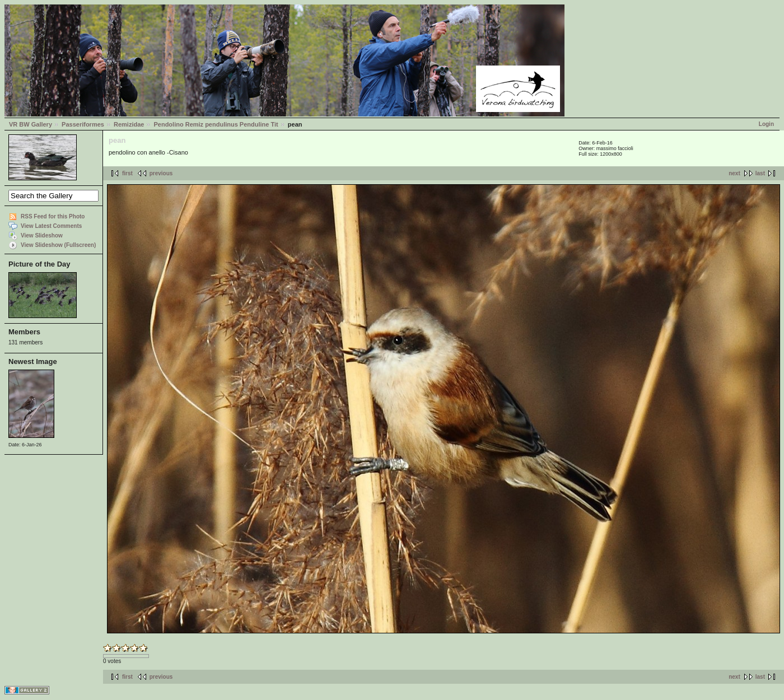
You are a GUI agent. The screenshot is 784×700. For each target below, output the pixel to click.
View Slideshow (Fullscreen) (58, 245)
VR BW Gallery (31, 124)
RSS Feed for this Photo (53, 216)
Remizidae (129, 124)
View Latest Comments (51, 226)
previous (161, 173)
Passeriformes (83, 124)
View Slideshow (42, 235)
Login (766, 124)
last (760, 173)
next (734, 173)
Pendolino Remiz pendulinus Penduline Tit (216, 124)
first (127, 173)
